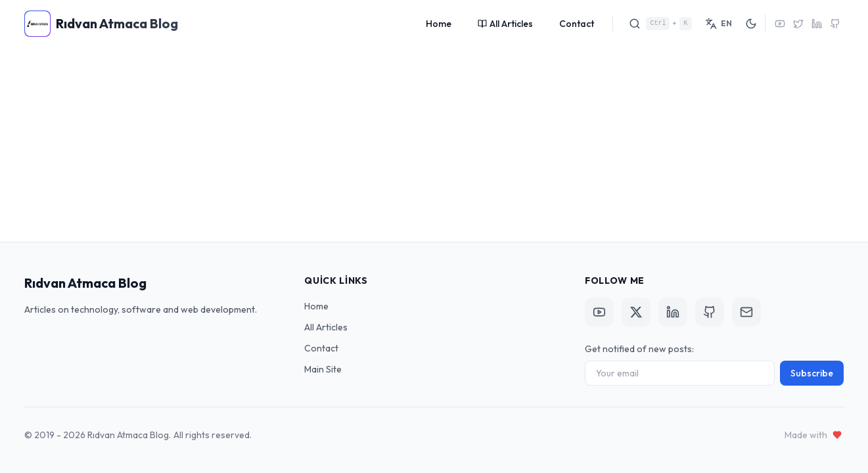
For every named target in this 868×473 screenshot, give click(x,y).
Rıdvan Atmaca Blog (85, 283)
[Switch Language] (719, 24)
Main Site (323, 369)
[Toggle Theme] (751, 24)
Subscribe (812, 373)
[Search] (660, 24)
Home (439, 24)
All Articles (505, 24)
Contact (577, 24)
